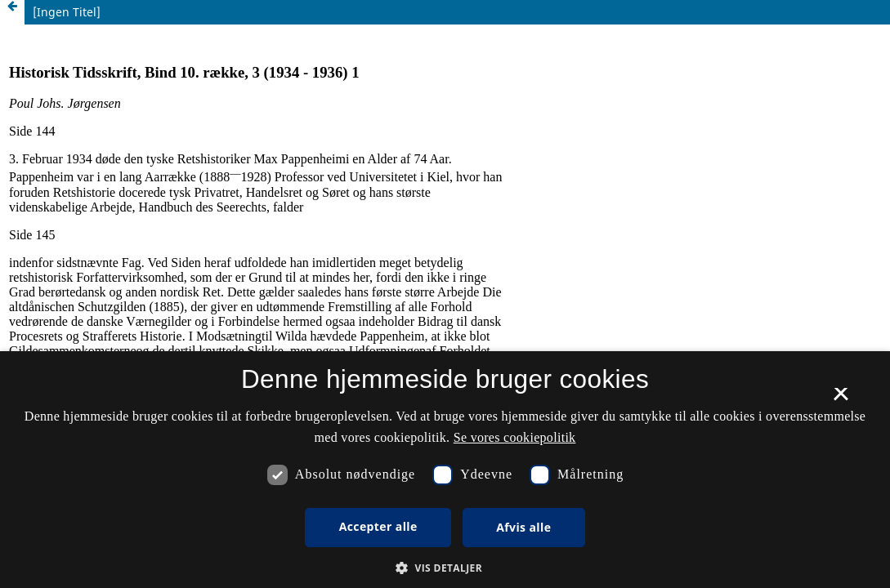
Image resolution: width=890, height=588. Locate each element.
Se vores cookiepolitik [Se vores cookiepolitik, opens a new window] (515, 437)
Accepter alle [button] (378, 526)
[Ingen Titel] (67, 12)
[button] (445, 568)
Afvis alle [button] (523, 527)
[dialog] (445, 470)
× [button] (841, 399)
